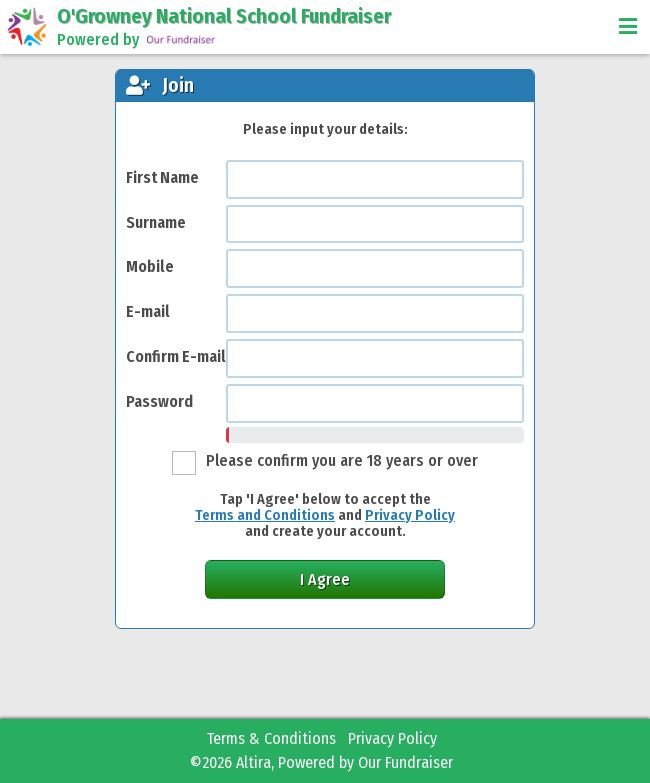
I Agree (325, 579)
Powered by (137, 40)
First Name (162, 177)
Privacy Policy (410, 515)
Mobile (150, 266)
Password (159, 401)
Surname (156, 222)
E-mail (148, 311)
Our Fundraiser (405, 762)
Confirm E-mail (176, 356)
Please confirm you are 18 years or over (342, 460)
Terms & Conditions (271, 738)
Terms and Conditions (265, 515)
